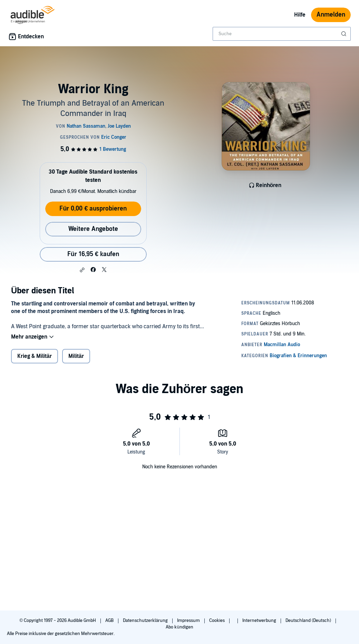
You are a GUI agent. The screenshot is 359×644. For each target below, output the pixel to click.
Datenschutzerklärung (146, 621)
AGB (110, 621)
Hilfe (300, 15)
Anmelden (331, 15)
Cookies (217, 621)
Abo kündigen (179, 627)
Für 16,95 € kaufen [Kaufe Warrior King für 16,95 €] (93, 254)
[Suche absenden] (345, 34)
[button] (82, 270)
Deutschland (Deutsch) (309, 621)
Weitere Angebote (93, 229)
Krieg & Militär (35, 356)
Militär (76, 356)
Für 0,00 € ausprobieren (93, 209)
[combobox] (282, 34)
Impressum (189, 621)
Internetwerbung (260, 621)
